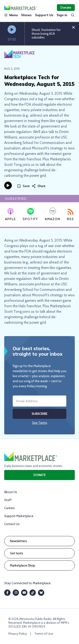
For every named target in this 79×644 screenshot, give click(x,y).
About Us (11, 492)
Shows (26, 15)
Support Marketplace (19, 516)
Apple (11, 215)
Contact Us (12, 524)
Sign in (62, 15)
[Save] (23, 186)
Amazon (53, 214)
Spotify (30, 214)
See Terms (40, 423)
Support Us (44, 15)
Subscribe (39, 414)
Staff (8, 500)
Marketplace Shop (23, 565)
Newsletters (18, 541)
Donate (66, 8)
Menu (11, 15)
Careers (9, 508)
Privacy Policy (18, 634)
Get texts (17, 553)
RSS (70, 215)
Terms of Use (44, 634)
